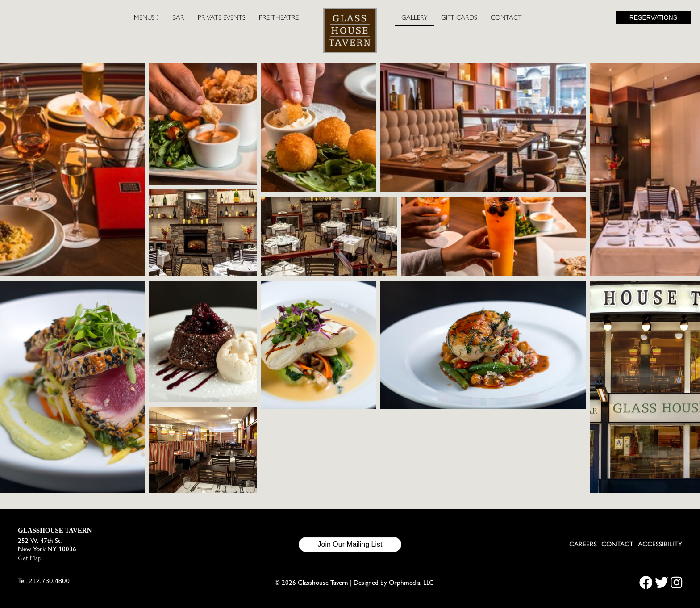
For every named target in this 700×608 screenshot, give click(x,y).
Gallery (415, 17)
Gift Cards (459, 17)
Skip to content (39, 41)
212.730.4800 (49, 581)
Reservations (653, 17)
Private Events (222, 17)
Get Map (30, 558)
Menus (146, 17)
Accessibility (660, 544)
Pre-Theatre (279, 17)
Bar (178, 17)
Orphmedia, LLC (411, 583)
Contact (506, 17)
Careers (583, 544)
